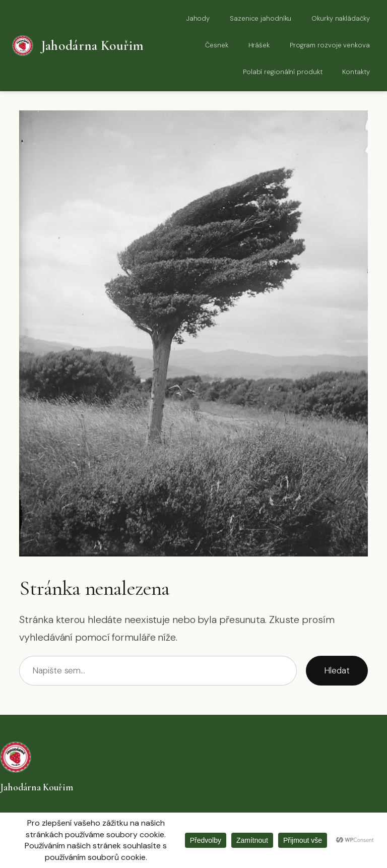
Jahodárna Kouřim (92, 46)
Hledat (337, 670)
